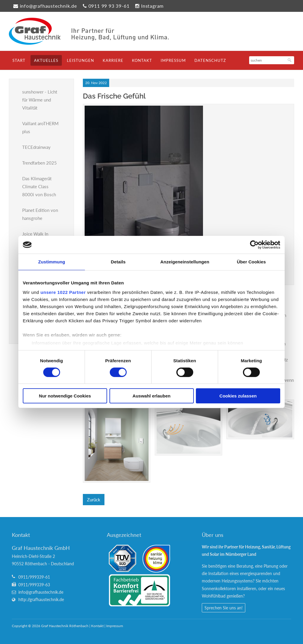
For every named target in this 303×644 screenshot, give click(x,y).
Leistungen (80, 60)
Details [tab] (118, 262)
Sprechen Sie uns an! (224, 608)
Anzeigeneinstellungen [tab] (185, 262)
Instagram (152, 6)
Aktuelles (46, 60)
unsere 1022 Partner (63, 292)
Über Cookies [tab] (252, 262)
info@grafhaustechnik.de (48, 6)
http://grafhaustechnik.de (41, 599)
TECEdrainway (36, 147)
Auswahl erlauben (151, 396)
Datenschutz (210, 60)
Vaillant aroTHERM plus (40, 127)
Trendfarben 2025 (40, 163)
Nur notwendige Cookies (65, 396)
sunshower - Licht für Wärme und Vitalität (40, 100)
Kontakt (142, 60)
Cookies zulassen (238, 396)
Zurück (94, 500)
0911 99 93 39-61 (109, 6)
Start (19, 60)
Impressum (173, 60)
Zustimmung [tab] (52, 262)
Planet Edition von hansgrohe (40, 214)
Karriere (113, 60)
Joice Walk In (35, 234)
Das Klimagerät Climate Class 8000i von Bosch (39, 186)
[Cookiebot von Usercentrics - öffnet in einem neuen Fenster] (254, 245)
